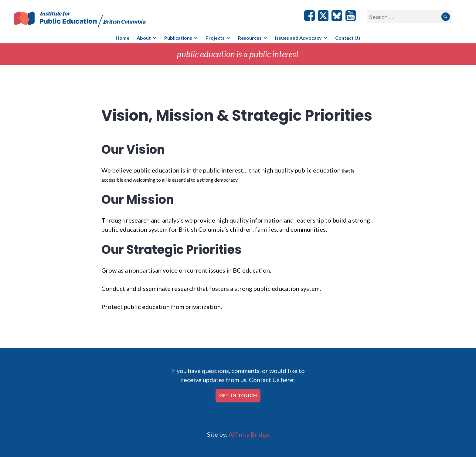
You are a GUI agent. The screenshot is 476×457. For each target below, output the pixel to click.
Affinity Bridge (249, 434)
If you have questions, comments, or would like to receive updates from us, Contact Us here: (238, 375)
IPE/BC (84, 19)
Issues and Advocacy (298, 38)
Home (122, 38)
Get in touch (238, 395)
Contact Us (348, 38)
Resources (250, 38)
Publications (178, 38)
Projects (215, 38)
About (144, 38)
